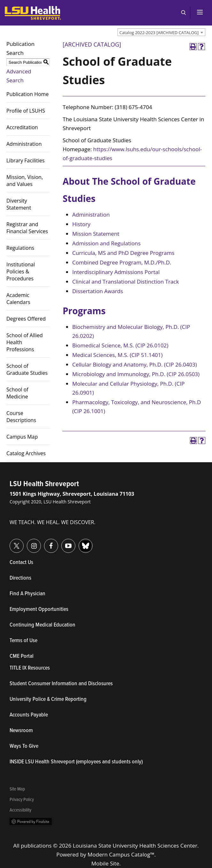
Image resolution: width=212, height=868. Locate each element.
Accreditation (22, 127)
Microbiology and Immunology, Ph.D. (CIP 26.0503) (136, 374)
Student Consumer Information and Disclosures (61, 684)
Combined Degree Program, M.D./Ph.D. (122, 262)
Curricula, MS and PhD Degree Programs (123, 253)
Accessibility (20, 810)
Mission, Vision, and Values (25, 181)
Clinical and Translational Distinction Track (125, 282)
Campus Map (22, 437)
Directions (20, 578)
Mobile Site (105, 863)
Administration (24, 144)
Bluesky (79, 542)
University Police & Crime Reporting (48, 700)
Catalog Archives (26, 453)
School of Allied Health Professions (25, 342)
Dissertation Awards (98, 291)
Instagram (27, 542)
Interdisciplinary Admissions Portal (116, 272)
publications (36, 846)
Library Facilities (26, 160)
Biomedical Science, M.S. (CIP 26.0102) (120, 345)
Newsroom (21, 731)
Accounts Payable (29, 715)
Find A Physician (27, 594)
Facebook (44, 542)
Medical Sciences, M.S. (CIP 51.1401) (117, 355)
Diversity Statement (19, 204)
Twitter (10, 542)
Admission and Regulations (106, 243)
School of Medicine (17, 393)
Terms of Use (23, 641)
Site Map (17, 789)
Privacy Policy (22, 800)
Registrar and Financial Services (27, 228)
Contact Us (51, 563)
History (81, 224)
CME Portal (51, 657)
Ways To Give (24, 746)
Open (183, 13)
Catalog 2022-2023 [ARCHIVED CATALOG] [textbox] (159, 33)
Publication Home (27, 94)
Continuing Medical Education (42, 625)
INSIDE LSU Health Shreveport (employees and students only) (76, 762)
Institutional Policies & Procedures (21, 271)
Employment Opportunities (39, 610)
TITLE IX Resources (30, 668)
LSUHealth (18, 9)
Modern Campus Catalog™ (121, 854)
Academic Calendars (18, 299)
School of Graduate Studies (27, 369)
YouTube (61, 542)
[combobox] (161, 32)
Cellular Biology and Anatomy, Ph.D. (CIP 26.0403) (134, 364)
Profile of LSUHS (26, 111)
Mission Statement (96, 234)
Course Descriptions (21, 417)
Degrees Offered (26, 319)
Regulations (20, 248)
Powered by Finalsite (31, 821)
